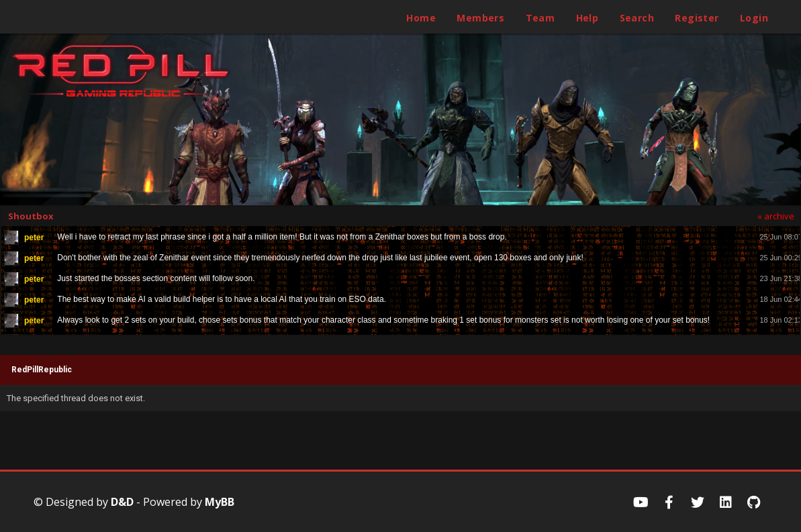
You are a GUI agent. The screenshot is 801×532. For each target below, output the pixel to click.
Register (697, 18)
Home (421, 18)
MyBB (220, 502)
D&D (122, 502)
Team (540, 18)
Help (587, 18)
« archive (776, 216)
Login (754, 18)
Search (637, 18)
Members (480, 18)
